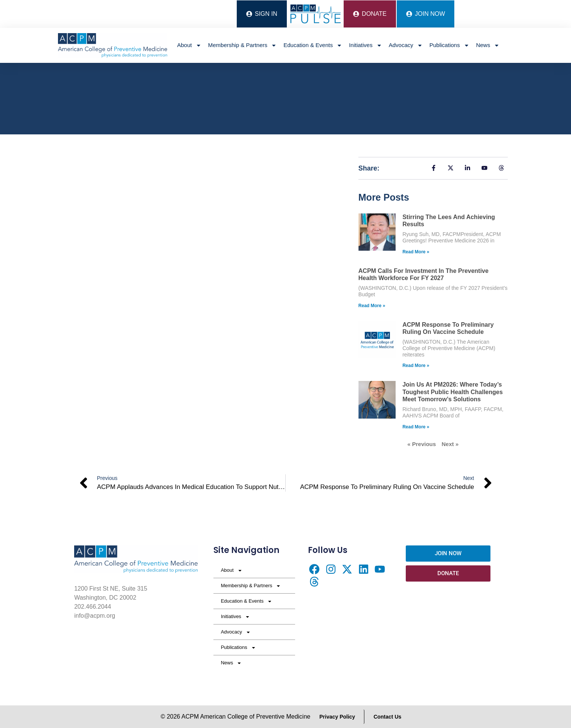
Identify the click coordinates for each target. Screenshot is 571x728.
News (488, 45)
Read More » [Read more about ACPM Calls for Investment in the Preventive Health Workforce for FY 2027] (372, 306)
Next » (450, 444)
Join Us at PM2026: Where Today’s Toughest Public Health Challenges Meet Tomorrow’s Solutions (452, 392)
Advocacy (406, 45)
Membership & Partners (243, 45)
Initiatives (365, 45)
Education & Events (313, 45)
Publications (449, 45)
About (189, 45)
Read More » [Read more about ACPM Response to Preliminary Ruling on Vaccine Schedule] (416, 366)
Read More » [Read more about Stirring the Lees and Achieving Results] (416, 252)
